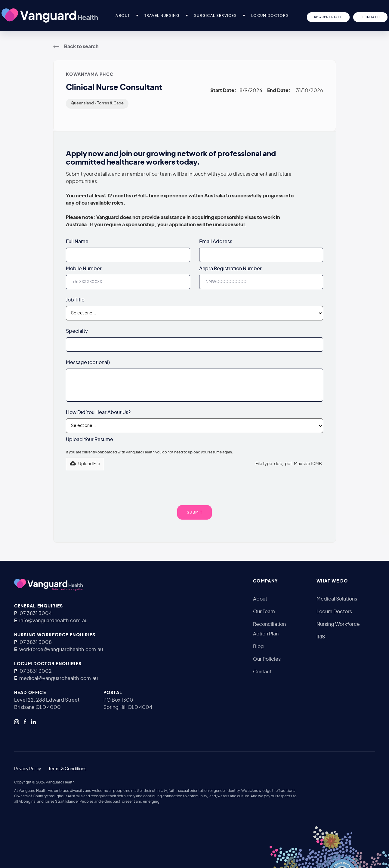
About (260, 599)
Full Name (77, 242)
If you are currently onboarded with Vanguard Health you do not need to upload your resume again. (149, 452)
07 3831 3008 (36, 642)
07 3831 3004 (36, 613)
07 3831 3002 (36, 671)
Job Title (75, 300)
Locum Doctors (334, 612)
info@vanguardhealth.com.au (53, 621)
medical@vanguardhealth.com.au (59, 678)
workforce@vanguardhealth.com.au (61, 650)
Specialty (77, 331)
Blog (258, 647)
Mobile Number (84, 269)
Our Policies (267, 659)
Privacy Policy (28, 769)
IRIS (321, 637)
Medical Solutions (337, 599)
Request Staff (328, 17)
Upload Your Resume (90, 440)
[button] (137, 16)
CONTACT (370, 17)
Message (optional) (88, 363)
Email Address (216, 242)
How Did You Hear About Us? (98, 412)
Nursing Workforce (338, 624)
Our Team (264, 612)
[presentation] (195, 485)
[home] (50, 15)
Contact (262, 672)
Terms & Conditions (67, 769)
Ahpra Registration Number (230, 269)
